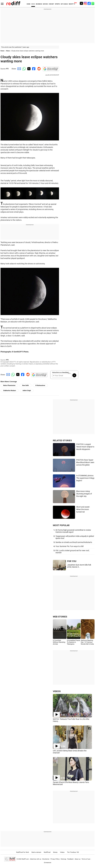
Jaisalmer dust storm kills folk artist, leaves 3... (79, 566)
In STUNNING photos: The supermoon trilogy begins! (85, 478)
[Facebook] (89, 3)
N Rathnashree (40, 385)
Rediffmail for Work (23, 852)
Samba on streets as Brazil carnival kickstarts (74, 542)
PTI (7, 69)
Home (2, 51)
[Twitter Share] (29, 69)
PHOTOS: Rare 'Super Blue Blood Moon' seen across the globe (85, 462)
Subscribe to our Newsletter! (60, 372)
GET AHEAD (64, 4)
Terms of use (86, 859)
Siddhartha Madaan (10, 391)
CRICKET (51, 4)
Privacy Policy (55, 859)
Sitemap (63, 859)
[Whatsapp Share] (24, 69)
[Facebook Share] (34, 69)
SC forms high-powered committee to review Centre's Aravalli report (73, 531)
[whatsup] (93, 3)
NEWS (33, 4)
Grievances (48, 863)
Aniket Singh (27, 391)
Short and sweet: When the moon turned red (83, 509)
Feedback (70, 859)
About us (78, 859)
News (8, 51)
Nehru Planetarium (9, 385)
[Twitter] (81, 3)
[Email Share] (19, 69)
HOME (29, 4)
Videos (62, 852)
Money (55, 852)
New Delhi (25, 385)
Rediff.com (25, 859)
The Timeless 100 (73, 852)
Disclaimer (46, 859)
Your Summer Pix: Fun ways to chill (69, 546)
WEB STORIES (60, 617)
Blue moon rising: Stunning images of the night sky (84, 494)
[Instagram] (85, 3)
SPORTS (57, 4)
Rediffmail (47, 852)
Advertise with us (36, 859)
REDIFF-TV (72, 4)
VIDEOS (57, 691)
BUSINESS (39, 4)
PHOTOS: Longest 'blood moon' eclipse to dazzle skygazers (85, 447)
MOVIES (45, 4)
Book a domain (36, 852)
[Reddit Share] (38, 69)
